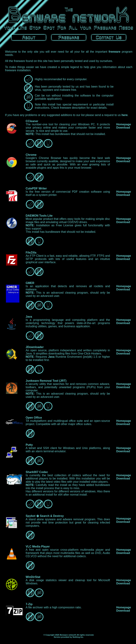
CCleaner (32, 121)
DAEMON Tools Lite (39, 216)
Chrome (31, 155)
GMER (30, 283)
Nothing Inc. (78, 637)
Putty (29, 445)
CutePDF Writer (36, 188)
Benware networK (68, 635)
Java (29, 317)
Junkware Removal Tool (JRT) (46, 381)
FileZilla (31, 253)
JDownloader (35, 347)
